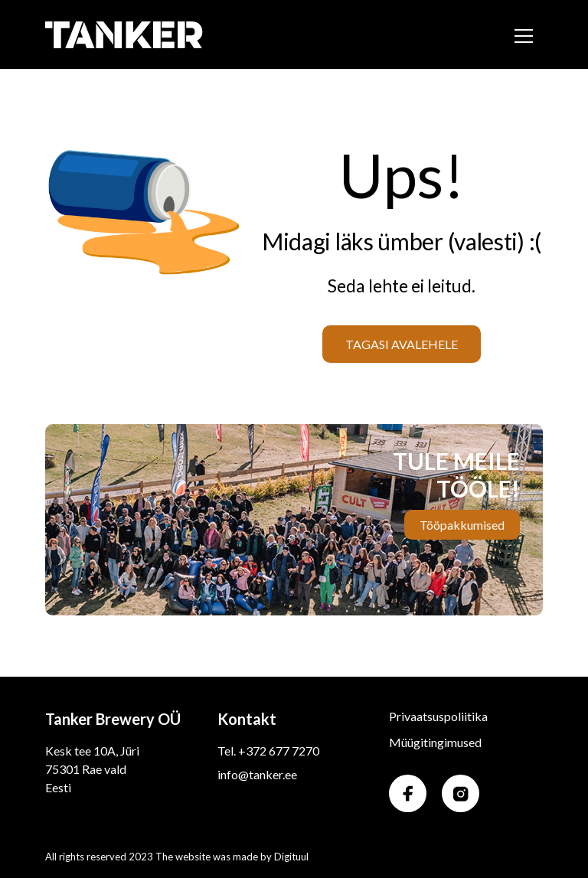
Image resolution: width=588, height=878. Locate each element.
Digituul (291, 857)
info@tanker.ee (257, 774)
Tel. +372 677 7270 (268, 751)
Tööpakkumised (462, 525)
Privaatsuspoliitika (438, 716)
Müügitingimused (435, 742)
